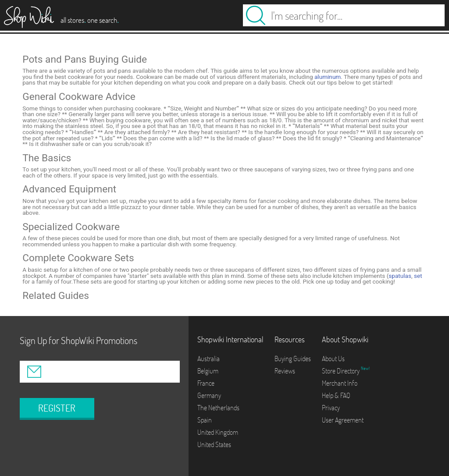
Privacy (331, 408)
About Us (333, 359)
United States (214, 444)
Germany (209, 395)
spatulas (400, 276)
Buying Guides (293, 359)
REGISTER (57, 408)
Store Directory (341, 371)
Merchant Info (340, 383)
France (206, 383)
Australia (208, 359)
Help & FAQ (336, 395)
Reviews (285, 371)
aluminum (328, 77)
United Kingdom (218, 432)
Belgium (208, 371)
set (418, 276)
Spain (205, 420)
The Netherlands (218, 408)
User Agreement (343, 420)
